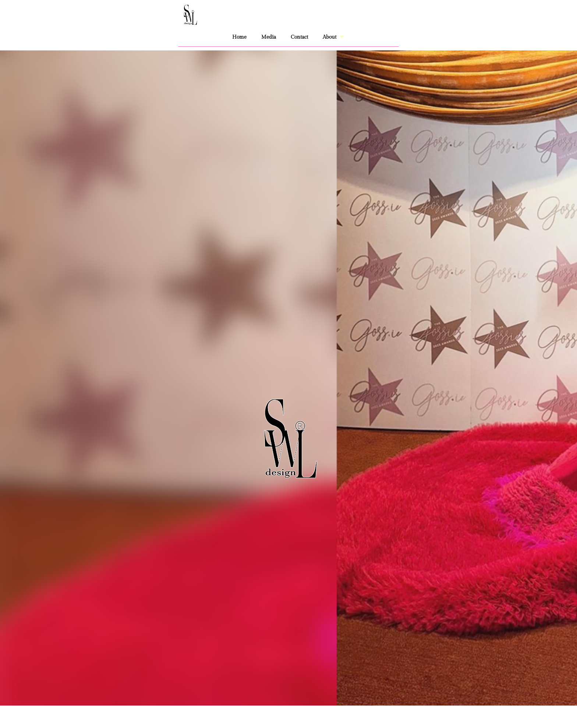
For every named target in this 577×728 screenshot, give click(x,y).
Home (239, 37)
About (334, 37)
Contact (299, 37)
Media (269, 37)
